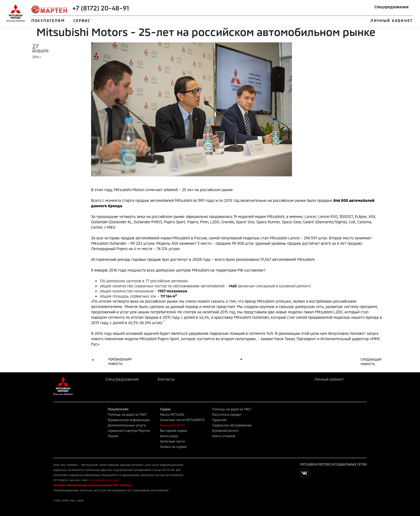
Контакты (166, 379)
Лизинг (113, 436)
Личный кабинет (329, 379)
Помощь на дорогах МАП (127, 414)
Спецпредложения (391, 7)
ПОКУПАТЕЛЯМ (48, 21)
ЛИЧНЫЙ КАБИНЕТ (391, 21)
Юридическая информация (129, 420)
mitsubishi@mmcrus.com (104, 480)
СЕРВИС (82, 21)
